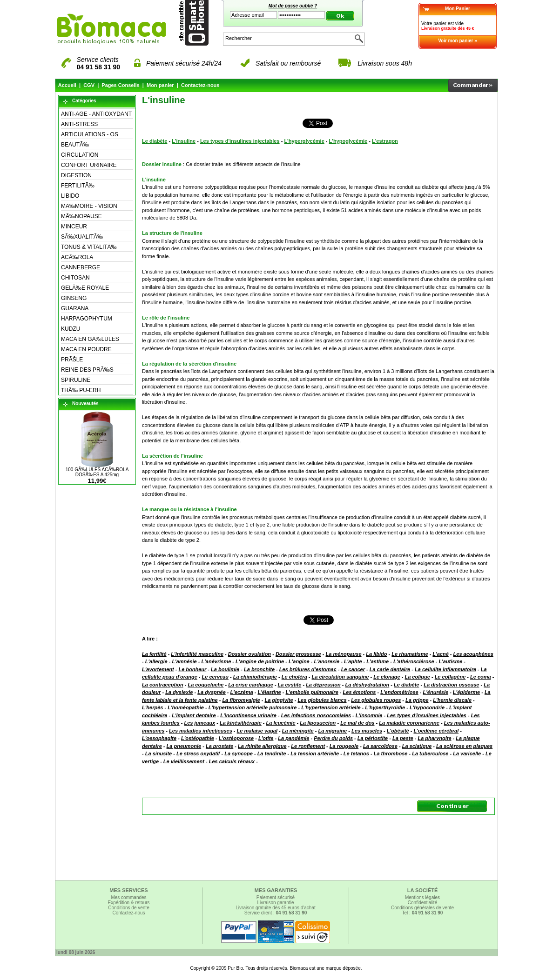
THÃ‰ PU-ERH (81, 390)
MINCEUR (74, 227)
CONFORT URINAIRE (89, 165)
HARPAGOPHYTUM (87, 319)
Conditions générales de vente (422, 908)
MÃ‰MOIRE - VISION (89, 206)
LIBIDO (70, 196)
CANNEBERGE (81, 267)
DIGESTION (76, 175)
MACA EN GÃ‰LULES (90, 339)
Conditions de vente (128, 908)
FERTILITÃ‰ (78, 186)
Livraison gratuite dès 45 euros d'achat (275, 908)
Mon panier (160, 85)
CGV (89, 85)
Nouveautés (85, 403)
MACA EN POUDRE (86, 349)
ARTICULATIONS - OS (90, 134)
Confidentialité (422, 903)
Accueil (67, 85)
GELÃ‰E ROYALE (85, 288)
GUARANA (75, 308)
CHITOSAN (75, 278)
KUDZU (71, 329)
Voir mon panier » (458, 41)
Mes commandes (128, 897)
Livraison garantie (276, 903)
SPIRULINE (76, 380)
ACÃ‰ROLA (77, 257)
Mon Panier (458, 9)
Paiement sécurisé (276, 897)
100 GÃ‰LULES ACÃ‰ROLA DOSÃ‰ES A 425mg (97, 472)
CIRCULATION (80, 155)
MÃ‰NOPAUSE (81, 216)
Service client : (276, 913)
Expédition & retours (128, 903)
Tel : (423, 913)
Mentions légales (422, 897)
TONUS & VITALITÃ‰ (89, 247)
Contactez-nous (200, 85)
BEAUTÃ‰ (75, 145)
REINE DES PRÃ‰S (87, 370)
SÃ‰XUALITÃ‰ (82, 237)
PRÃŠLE (72, 360)
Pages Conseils (120, 85)
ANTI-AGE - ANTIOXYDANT (96, 114)
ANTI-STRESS (79, 124)
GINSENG (74, 298)
